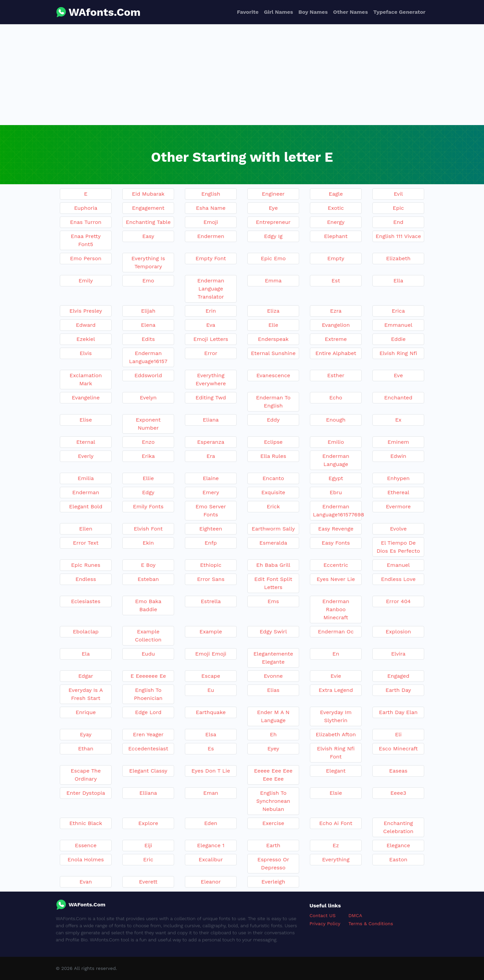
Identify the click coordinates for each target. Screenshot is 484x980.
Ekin (148, 543)
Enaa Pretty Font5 (86, 240)
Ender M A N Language (273, 716)
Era (211, 456)
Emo (148, 281)
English (211, 194)
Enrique (86, 712)
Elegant (336, 771)
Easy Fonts (336, 543)
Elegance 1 (211, 845)
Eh (273, 734)
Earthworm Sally (273, 529)
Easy (148, 236)
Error (211, 353)
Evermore (398, 506)
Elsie (336, 793)
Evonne (273, 676)
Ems (273, 601)
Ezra (336, 311)
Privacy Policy (325, 924)
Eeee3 (398, 793)
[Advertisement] (242, 75)
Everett (148, 882)
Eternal (86, 442)
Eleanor (211, 882)
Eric (148, 859)
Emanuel (398, 565)
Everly (86, 456)
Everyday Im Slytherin (336, 716)
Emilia (86, 478)
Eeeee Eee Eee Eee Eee (273, 775)
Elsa (211, 734)
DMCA (355, 915)
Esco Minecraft (398, 749)
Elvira (398, 654)
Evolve (398, 529)
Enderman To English (273, 402)
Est (336, 281)
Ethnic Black (86, 823)
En (336, 654)
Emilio (336, 442)
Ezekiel (86, 339)
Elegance (398, 845)
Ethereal (398, 492)
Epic (398, 208)
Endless (86, 579)
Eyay (86, 734)
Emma (273, 281)
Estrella (211, 601)
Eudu (148, 654)
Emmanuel (398, 325)
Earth (273, 845)
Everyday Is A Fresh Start (86, 694)
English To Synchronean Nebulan (273, 801)
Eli (398, 734)
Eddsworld (148, 375)
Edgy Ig (273, 236)
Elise (86, 420)
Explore (148, 823)
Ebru (336, 492)
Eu (211, 690)
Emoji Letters (211, 339)
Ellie (148, 478)
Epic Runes (86, 565)
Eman (211, 793)
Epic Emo (273, 258)
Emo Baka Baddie (148, 605)
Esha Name (211, 208)
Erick (273, 506)
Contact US (323, 915)
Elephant (336, 236)
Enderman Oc (336, 632)
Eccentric (336, 565)
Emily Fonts (148, 506)
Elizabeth (398, 258)
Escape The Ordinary (86, 775)
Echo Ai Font (336, 823)
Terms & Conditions (371, 924)
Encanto (273, 478)
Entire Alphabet (336, 353)
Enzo (148, 442)
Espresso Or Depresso (273, 864)
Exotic (336, 208)
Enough (336, 420)
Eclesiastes (86, 601)
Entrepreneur (273, 222)
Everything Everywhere (211, 379)
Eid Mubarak (148, 194)
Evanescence (273, 375)
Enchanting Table (148, 222)
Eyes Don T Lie (211, 771)
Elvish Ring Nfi (398, 353)
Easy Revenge (336, 529)
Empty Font (211, 258)
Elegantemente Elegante (273, 658)
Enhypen (398, 478)
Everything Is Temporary (148, 262)
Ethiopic (211, 565)
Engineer (273, 194)
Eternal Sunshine (273, 353)
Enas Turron (86, 222)
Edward (86, 325)
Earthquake (211, 712)
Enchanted (398, 398)
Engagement (148, 208)
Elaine (211, 478)
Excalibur (211, 859)
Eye (273, 208)
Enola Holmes (86, 859)
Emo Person (86, 258)
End (398, 222)
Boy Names (313, 12)
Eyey (273, 749)
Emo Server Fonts (211, 511)
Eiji (148, 845)
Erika (148, 456)
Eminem (398, 442)
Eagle (336, 194)
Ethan (86, 749)
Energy (336, 222)
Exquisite (273, 492)
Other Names (350, 12)
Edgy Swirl (273, 632)
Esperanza (211, 442)
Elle (273, 325)
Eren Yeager (148, 734)
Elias (273, 690)
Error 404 (398, 601)
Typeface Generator (399, 12)
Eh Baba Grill (273, 565)
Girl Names (278, 12)
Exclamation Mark (86, 379)
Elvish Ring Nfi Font (336, 753)
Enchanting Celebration (398, 827)
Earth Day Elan (398, 712)
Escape (211, 676)
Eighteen (211, 529)
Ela (86, 654)
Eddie (398, 339)
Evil (398, 194)
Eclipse (273, 442)
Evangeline (86, 398)
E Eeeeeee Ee (148, 676)
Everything (336, 859)
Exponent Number (148, 424)
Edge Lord (148, 712)
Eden (211, 823)
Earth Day (398, 690)
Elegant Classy (148, 771)
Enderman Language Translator (211, 289)
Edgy (148, 492)
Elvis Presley (86, 311)
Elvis (86, 353)
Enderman (86, 492)
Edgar (86, 676)
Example (211, 632)
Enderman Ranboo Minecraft (336, 609)
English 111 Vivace (398, 236)
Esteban (148, 579)
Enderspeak (273, 339)
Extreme (336, 339)
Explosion (398, 632)
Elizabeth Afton (336, 734)
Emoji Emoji (211, 654)
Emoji (211, 222)
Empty (336, 258)
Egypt (336, 478)
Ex (398, 420)
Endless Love (398, 579)
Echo (336, 398)
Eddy (273, 420)
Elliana (148, 793)
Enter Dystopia (86, 793)
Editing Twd (211, 398)
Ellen (86, 529)
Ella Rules (273, 456)
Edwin (398, 456)
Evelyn (148, 398)
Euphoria (86, 208)
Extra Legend (336, 690)
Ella (398, 281)
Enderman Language (336, 460)
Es (211, 749)
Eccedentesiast (148, 749)
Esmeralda (273, 543)
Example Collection (148, 636)
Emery (211, 492)
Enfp (211, 543)
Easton (398, 859)
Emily (86, 281)
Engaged (398, 676)
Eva (211, 325)
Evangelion (336, 325)
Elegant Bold (86, 506)
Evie (336, 676)
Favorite (248, 12)
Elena (148, 325)
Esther (336, 375)
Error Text (86, 543)
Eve (398, 375)
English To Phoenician (148, 694)
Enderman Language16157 (148, 357)
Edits (148, 339)
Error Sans (211, 579)
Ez (336, 845)
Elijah (148, 311)
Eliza (273, 311)
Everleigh (273, 882)
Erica (398, 311)
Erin (211, 311)
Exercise (273, 823)
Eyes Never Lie (336, 579)
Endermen (211, 236)
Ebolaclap (86, 632)
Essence (86, 845)
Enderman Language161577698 (337, 511)
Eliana (211, 420)
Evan (86, 882)
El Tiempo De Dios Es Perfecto (398, 547)
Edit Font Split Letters (273, 583)
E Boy (148, 565)
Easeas (398, 771)
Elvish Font (148, 529)
